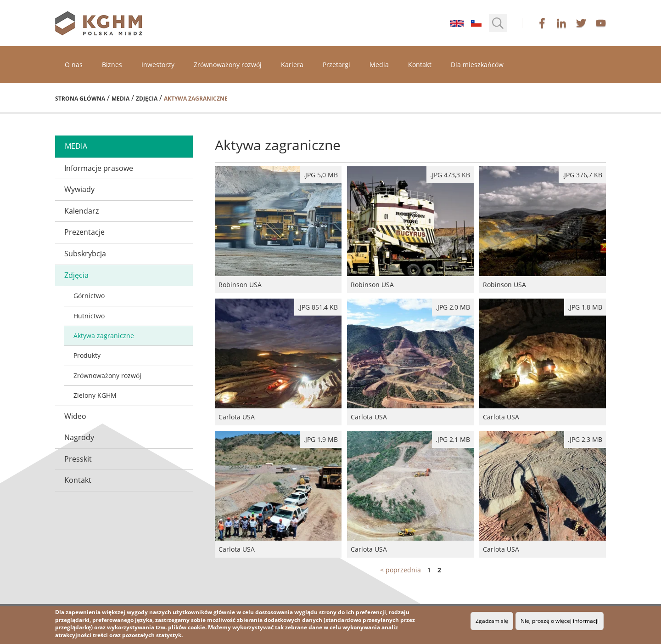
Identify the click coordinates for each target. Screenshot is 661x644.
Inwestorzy (158, 65)
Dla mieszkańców (477, 65)
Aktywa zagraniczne (104, 336)
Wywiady (79, 189)
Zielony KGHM (95, 395)
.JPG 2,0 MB (453, 307)
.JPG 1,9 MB (321, 439)
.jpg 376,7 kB (582, 175)
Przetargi (336, 65)
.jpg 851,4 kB (318, 307)
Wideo (75, 416)
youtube (601, 23)
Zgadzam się (492, 621)
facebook (542, 23)
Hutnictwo (89, 316)
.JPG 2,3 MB (585, 439)
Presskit (78, 459)
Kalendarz (81, 211)
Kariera (292, 65)
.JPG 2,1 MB (453, 439)
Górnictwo (89, 296)
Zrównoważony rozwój (228, 65)
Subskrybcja (85, 254)
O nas (74, 65)
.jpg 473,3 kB (450, 175)
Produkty (87, 355)
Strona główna (80, 99)
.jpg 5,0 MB (321, 175)
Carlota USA (278, 362)
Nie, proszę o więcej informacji (560, 621)
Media (379, 65)
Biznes (112, 65)
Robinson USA (278, 230)
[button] (498, 23)
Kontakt (420, 65)
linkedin (561, 23)
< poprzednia (401, 570)
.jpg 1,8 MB (585, 307)
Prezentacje (84, 232)
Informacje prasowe (99, 168)
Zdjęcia (147, 99)
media (76, 146)
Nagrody (79, 437)
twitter (581, 23)
